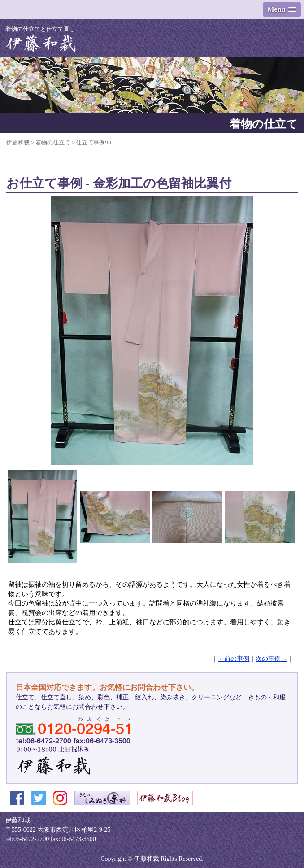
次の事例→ (271, 659)
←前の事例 (234, 659)
